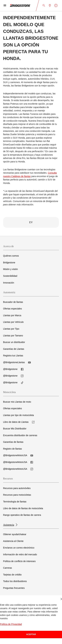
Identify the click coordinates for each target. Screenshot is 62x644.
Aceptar (31, 634)
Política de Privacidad (11, 624)
